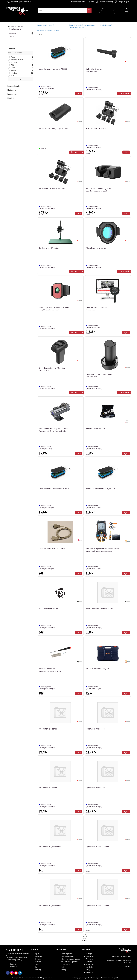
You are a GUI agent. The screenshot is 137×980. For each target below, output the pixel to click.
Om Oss (38, 962)
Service (38, 964)
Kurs (91, 2)
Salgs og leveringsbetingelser (70, 959)
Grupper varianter (17, 26)
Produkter (39, 956)
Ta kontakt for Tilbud (80, 152)
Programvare (65, 964)
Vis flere (84, 940)
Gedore (13, 70)
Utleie (63, 967)
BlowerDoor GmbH (17, 60)
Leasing (38, 970)
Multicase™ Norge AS (111, 978)
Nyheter (38, 959)
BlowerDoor (90, 964)
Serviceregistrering (67, 954)
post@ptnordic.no (25, 2)
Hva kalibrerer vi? (106, 25)
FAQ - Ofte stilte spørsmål (69, 962)
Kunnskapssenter (79, 2)
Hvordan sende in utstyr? (46, 25)
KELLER (13, 76)
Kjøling (88, 970)
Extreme (14, 62)
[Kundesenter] (103, 10)
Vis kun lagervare (17, 29)
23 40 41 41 (13, 2)
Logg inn (115, 10)
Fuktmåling (90, 962)
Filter (40, 34)
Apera (13, 57)
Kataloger (89, 954)
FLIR (12, 65)
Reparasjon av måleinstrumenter (48, 31)
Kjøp (79, 93)
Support (13, 964)
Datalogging (90, 972)
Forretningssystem (77, 978)
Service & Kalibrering (104, 2)
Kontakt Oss (14, 967)
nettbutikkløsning (92, 978)
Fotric (13, 68)
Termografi (90, 959)
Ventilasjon (90, 967)
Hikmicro (14, 73)
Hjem (37, 954)
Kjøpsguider (90, 956)
